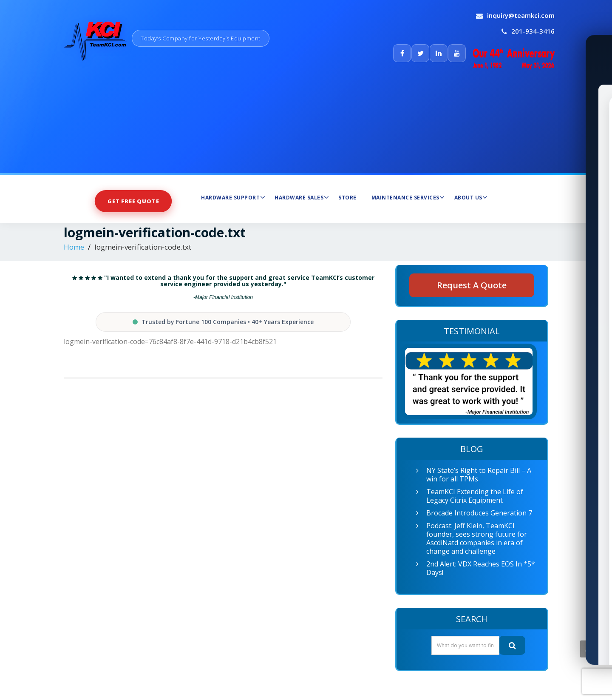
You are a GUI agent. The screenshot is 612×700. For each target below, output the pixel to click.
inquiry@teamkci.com (521, 15)
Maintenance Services (408, 197)
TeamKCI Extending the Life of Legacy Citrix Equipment (475, 496)
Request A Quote (472, 285)
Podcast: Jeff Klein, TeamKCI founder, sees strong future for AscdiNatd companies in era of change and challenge (477, 538)
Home (74, 247)
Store (347, 198)
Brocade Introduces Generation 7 (479, 513)
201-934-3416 (533, 31)
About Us (471, 197)
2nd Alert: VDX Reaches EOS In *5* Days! (481, 568)
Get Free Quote (133, 201)
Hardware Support (233, 197)
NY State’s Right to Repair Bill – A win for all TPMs (479, 475)
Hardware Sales (302, 197)
